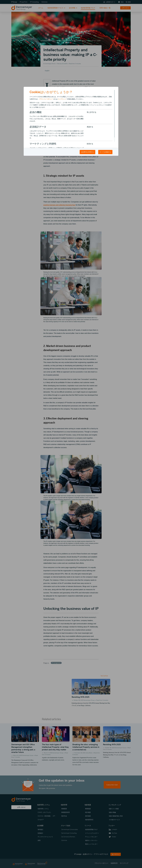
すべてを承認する (105, 152)
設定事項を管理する (87, 152)
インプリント (62, 99)
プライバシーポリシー (46, 99)
